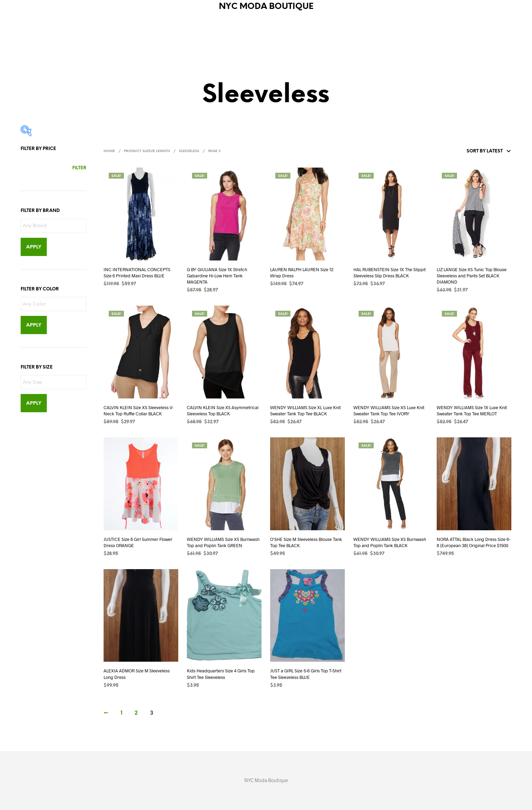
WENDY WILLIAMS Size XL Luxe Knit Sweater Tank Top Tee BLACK (305, 411)
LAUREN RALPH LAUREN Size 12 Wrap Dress (302, 273)
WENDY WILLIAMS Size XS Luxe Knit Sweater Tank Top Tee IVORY (389, 411)
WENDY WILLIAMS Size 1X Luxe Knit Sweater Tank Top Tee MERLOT (472, 411)
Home (109, 151)
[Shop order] (472, 151)
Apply (34, 247)
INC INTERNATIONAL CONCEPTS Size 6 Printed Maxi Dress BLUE (137, 273)
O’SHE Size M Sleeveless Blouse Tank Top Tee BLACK (306, 542)
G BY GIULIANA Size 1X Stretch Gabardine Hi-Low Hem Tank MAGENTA (217, 276)
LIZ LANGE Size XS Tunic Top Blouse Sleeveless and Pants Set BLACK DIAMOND (472, 276)
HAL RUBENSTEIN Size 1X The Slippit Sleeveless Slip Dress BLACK (390, 273)
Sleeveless (189, 151)
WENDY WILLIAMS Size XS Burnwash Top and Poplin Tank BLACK (390, 542)
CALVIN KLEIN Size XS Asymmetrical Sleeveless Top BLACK (223, 411)
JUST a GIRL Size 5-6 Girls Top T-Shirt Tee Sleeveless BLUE (306, 674)
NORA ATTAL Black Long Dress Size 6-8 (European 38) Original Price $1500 (474, 542)
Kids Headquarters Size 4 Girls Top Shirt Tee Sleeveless (221, 674)
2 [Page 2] (136, 713)
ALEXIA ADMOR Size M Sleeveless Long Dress (137, 674)
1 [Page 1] (121, 713)
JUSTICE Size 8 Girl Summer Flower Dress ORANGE (138, 542)
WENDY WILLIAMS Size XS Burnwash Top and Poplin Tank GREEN (223, 542)
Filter (79, 168)
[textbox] (55, 226)
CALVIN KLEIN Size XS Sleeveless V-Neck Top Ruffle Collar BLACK (139, 411)
